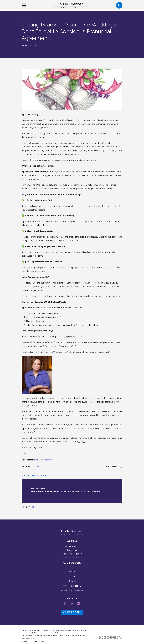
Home (72, 576)
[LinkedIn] (72, 604)
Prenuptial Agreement (44, 460)
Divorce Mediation (72, 586)
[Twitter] (65, 604)
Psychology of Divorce (72, 591)
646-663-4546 (72, 563)
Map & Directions (72, 557)
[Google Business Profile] (79, 604)
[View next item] (33, 507)
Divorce (72, 581)
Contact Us (72, 612)
